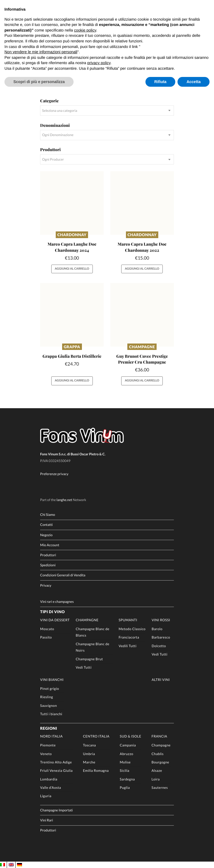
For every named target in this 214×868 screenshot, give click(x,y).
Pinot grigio (50, 689)
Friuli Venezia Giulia (56, 771)
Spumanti (128, 620)
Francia (159, 736)
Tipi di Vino (52, 612)
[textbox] (107, 111)
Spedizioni (48, 565)
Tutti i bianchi (51, 714)
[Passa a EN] (11, 865)
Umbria (89, 754)
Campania (128, 745)
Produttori (48, 555)
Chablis (158, 754)
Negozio (46, 535)
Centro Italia (96, 736)
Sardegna (127, 779)
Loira (156, 779)
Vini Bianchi (52, 680)
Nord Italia (51, 736)
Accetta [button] (194, 82)
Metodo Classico (132, 629)
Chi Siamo (48, 515)
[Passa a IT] (3, 865)
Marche (89, 762)
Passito (46, 637)
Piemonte (48, 745)
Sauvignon (48, 706)
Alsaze (157, 771)
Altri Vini (161, 680)
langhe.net (64, 500)
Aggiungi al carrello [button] (72, 269)
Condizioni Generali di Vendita (63, 575)
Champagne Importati (56, 810)
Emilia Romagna (96, 771)
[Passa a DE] (20, 865)
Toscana (90, 745)
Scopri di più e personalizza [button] (39, 82)
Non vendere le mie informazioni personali (41, 52)
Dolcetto (159, 646)
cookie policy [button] (85, 30)
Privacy (46, 585)
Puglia (125, 788)
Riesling (47, 697)
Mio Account (50, 545)
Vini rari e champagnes (57, 602)
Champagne (142, 347)
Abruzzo (127, 754)
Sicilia (125, 771)
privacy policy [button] (99, 63)
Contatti (46, 525)
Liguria (46, 796)
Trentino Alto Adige (56, 762)
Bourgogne (160, 762)
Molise (125, 762)
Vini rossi (161, 620)
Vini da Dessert (55, 620)
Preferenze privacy (54, 474)
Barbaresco (161, 637)
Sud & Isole (131, 736)
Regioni (49, 728)
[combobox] (107, 111)
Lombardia (49, 779)
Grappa (72, 347)
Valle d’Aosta (51, 788)
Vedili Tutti (128, 646)
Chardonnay (72, 235)
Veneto (46, 754)
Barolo (157, 629)
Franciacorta (129, 637)
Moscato (47, 629)
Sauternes (160, 788)
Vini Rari (47, 820)
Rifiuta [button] (160, 82)
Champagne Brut (89, 659)
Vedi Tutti (84, 667)
